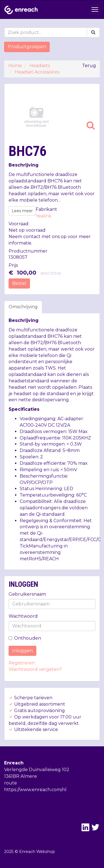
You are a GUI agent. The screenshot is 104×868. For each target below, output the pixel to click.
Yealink (44, 216)
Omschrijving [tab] (23, 307)
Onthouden (25, 638)
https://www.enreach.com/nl (35, 790)
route (11, 783)
